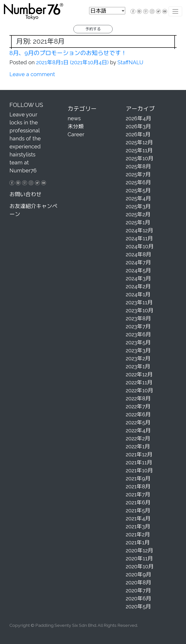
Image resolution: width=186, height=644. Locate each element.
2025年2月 (138, 214)
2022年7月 (138, 406)
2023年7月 (138, 326)
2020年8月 (138, 582)
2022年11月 (139, 382)
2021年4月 (138, 518)
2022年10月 (139, 390)
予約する (93, 29)
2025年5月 (138, 190)
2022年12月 (139, 374)
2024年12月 (139, 230)
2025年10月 (139, 158)
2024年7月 (138, 262)
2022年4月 (138, 430)
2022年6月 (138, 414)
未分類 (76, 126)
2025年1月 (138, 222)
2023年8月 (138, 318)
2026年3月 (138, 126)
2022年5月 (138, 422)
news (74, 118)
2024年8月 (138, 254)
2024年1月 (138, 294)
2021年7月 (138, 494)
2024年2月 (138, 286)
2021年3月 (138, 526)
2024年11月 (139, 238)
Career (76, 134)
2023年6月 (138, 334)
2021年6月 (138, 502)
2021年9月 (138, 478)
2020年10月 (140, 566)
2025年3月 (138, 206)
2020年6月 (138, 598)
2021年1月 (138, 542)
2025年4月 (138, 198)
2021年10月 (139, 470)
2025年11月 (139, 150)
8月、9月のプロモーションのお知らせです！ (68, 53)
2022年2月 (138, 438)
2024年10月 (140, 246)
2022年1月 (138, 446)
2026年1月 (138, 134)
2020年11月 (139, 558)
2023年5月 (138, 342)
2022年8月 (138, 398)
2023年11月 (139, 302)
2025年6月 (138, 182)
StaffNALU (130, 62)
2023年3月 (138, 350)
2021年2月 (138, 534)
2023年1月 (138, 366)
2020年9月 (138, 574)
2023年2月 (138, 358)
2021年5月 (138, 510)
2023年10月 (139, 310)
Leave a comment (32, 74)
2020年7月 (138, 590)
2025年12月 (139, 142)
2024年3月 (138, 278)
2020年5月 (138, 606)
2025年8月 (138, 166)
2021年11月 (139, 462)
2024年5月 (138, 270)
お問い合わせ (25, 194)
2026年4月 (138, 118)
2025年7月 (138, 174)
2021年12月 (139, 454)
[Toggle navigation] (175, 11)
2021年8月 (138, 486)
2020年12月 (139, 550)
